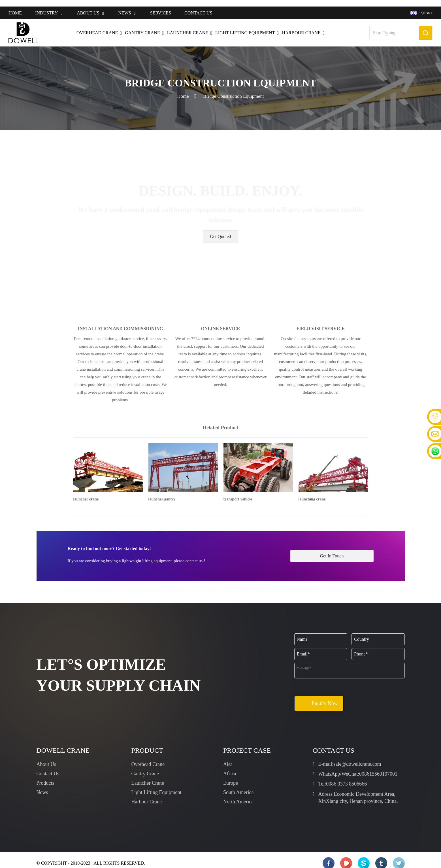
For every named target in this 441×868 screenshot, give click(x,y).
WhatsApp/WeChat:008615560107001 (358, 767)
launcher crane (86, 493)
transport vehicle (238, 493)
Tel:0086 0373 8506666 (343, 777)
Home (181, 90)
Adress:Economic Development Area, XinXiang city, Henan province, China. (358, 791)
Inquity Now (324, 697)
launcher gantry (162, 493)
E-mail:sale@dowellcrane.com (350, 757)
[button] (220, 230)
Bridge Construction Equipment (234, 90)
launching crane (312, 493)
